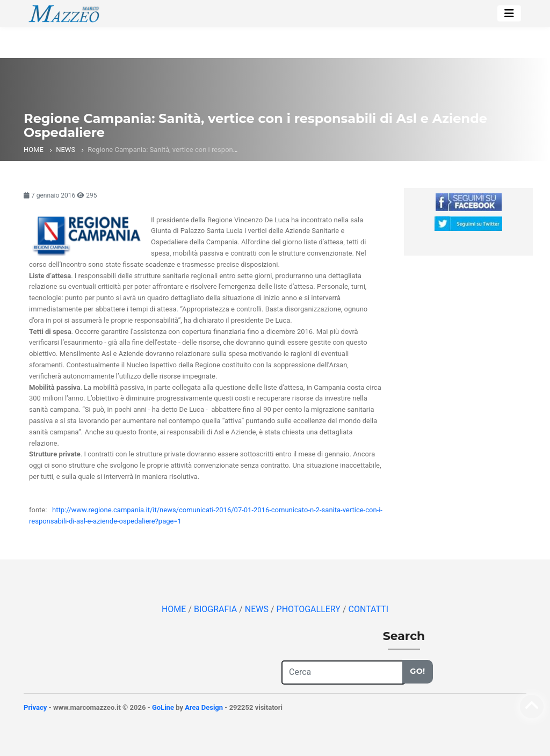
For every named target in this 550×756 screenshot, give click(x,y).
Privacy (35, 707)
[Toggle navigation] (509, 13)
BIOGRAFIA (216, 609)
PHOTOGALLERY (310, 609)
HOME (34, 150)
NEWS (66, 150)
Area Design (204, 707)
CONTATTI (369, 609)
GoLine (163, 707)
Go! (417, 671)
